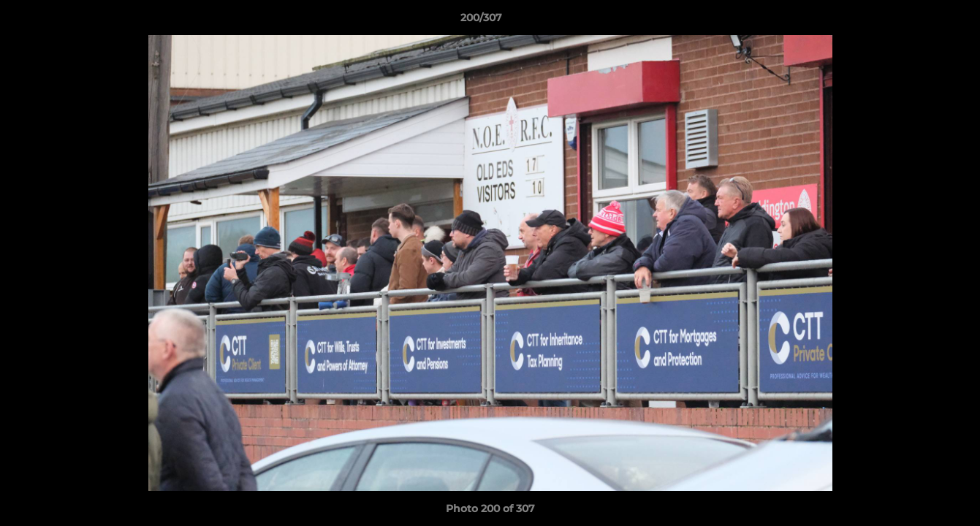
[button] (919, 21)
